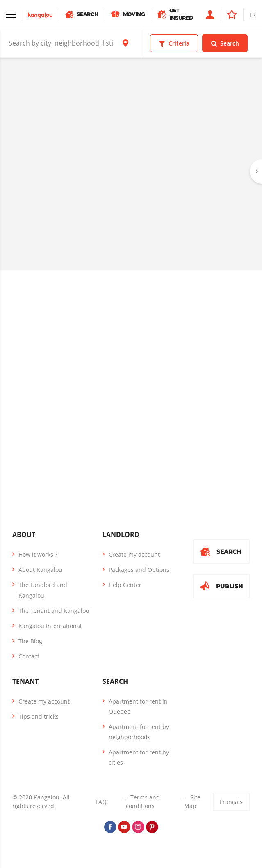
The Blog (30, 641)
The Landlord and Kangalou (43, 590)
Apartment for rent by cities (139, 757)
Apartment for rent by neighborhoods (139, 732)
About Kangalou (40, 570)
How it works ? (38, 554)
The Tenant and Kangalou (54, 611)
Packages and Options (139, 570)
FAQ (101, 802)
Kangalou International (50, 626)
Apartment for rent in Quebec (138, 706)
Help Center (125, 585)
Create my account (134, 554)
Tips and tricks (39, 716)
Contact (29, 656)
